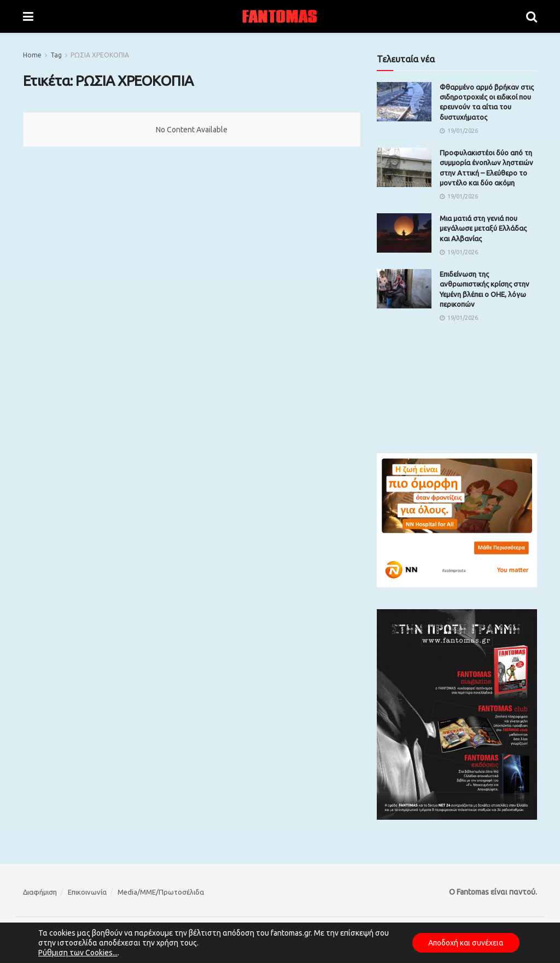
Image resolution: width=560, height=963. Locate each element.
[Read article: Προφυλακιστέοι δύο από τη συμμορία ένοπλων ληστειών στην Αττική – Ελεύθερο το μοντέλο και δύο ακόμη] (404, 167)
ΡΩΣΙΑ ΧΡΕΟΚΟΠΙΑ (100, 55)
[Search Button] (532, 16)
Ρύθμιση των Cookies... (78, 953)
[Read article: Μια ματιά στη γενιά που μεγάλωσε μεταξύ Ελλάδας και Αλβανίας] (404, 233)
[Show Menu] (28, 16)
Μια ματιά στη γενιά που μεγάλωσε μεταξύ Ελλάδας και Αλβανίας (483, 228)
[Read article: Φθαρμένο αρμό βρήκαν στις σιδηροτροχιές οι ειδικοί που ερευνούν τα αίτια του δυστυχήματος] (404, 102)
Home (32, 55)
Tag (56, 55)
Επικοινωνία (87, 892)
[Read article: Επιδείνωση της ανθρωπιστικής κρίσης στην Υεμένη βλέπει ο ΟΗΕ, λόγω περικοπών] (404, 289)
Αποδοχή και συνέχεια (465, 943)
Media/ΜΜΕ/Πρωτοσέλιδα (161, 892)
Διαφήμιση (40, 892)
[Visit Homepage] (280, 16)
